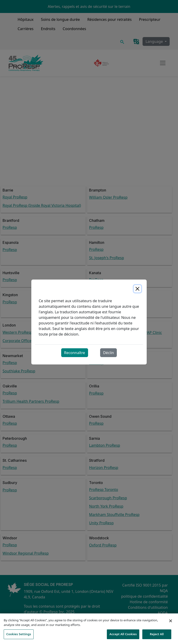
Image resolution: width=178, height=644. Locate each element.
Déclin (109, 353)
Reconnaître (75, 353)
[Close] (137, 289)
